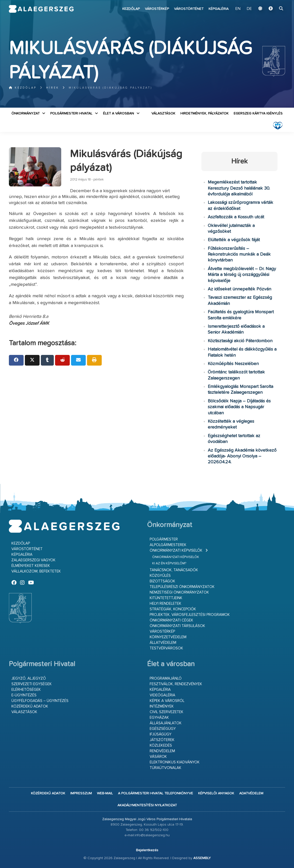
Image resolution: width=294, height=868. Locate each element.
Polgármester (164, 539)
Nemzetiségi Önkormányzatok (179, 592)
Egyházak (159, 718)
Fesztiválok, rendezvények (176, 684)
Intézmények (162, 706)
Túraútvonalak (166, 768)
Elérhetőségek (26, 690)
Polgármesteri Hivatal (71, 113)
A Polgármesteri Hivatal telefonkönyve (155, 793)
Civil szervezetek (167, 712)
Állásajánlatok (166, 723)
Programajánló (166, 678)
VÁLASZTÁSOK (163, 113)
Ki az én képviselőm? (169, 563)
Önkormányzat (25, 113)
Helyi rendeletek (166, 604)
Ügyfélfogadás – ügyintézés (40, 701)
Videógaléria (162, 695)
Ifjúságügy (161, 734)
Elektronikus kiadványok (175, 762)
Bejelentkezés (147, 850)
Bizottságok (162, 581)
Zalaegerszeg (41, 9)
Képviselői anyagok (216, 793)
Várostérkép (157, 9)
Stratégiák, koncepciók (173, 609)
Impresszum (81, 793)
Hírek (53, 88)
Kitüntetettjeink (166, 598)
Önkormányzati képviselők (176, 551)
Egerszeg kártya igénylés (258, 113)
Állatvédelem (163, 643)
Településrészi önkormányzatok (182, 587)
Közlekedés (161, 746)
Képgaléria (219, 9)
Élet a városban (118, 113)
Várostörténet (189, 9)
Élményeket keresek (31, 566)
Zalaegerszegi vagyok (33, 560)
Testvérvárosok (166, 648)
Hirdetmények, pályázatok (204, 113)
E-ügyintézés (24, 695)
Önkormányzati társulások (177, 626)
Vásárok (158, 757)
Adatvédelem (251, 793)
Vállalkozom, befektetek (36, 571)
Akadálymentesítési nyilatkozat (147, 805)
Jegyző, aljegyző (29, 678)
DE (249, 9)
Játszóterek (162, 740)
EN (238, 9)
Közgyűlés (160, 576)
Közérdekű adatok (30, 706)
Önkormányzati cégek (171, 620)
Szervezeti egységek (32, 684)
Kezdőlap (131, 9)
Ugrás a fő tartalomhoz (272, 2)
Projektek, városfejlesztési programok (190, 615)
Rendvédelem (162, 751)
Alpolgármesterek (168, 545)
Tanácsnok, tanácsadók (174, 570)
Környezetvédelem (168, 637)
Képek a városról (167, 701)
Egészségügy (163, 729)
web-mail (105, 793)
